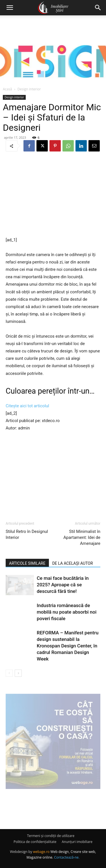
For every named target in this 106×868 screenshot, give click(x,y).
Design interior (29, 89)
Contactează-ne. (67, 857)
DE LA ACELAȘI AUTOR (73, 563)
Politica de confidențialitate (35, 842)
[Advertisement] (53, 195)
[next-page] (18, 673)
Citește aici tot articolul (27, 406)
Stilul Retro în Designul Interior (27, 534)
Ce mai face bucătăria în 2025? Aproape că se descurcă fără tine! (63, 585)
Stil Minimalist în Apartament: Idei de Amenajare (82, 537)
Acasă (7, 89)
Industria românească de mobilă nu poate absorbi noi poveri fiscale (67, 612)
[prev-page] (9, 673)
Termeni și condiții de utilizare (51, 836)
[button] (10, 8)
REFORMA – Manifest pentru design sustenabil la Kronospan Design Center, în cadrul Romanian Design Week (68, 646)
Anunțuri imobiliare (77, 842)
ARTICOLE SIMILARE (27, 563)
